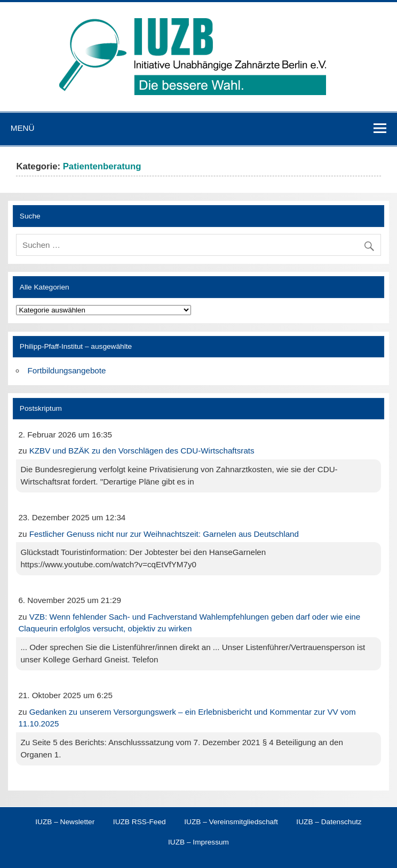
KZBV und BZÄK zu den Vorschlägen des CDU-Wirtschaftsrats (142, 451)
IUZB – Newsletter (65, 822)
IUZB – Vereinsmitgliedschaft (231, 822)
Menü (23, 128)
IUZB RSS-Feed (140, 822)
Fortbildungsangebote (67, 370)
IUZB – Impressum (198, 842)
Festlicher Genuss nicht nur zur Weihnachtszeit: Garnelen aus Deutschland (164, 534)
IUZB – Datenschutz (329, 822)
